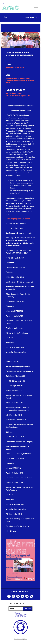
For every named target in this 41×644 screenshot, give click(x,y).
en (6, 18)
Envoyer (28, 609)
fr (3, 18)
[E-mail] (16, 609)
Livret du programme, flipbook (18, 219)
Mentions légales (21, 639)
